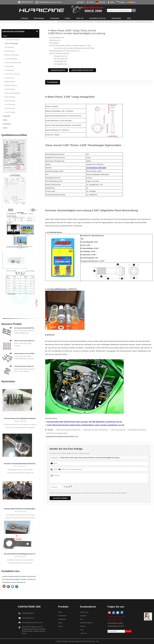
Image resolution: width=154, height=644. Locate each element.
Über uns (80, 18)
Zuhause (24, 18)
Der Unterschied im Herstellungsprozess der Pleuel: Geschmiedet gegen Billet (20, 554)
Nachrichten (116, 18)
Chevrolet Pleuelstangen (10, 59)
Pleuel (76, 22)
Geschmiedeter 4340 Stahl (96, 168)
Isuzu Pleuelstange (9, 78)
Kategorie (70, 22)
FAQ (129, 18)
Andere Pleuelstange (9, 112)
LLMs (82, 630)
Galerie (5, 128)
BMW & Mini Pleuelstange (11, 55)
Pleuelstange (39, 18)
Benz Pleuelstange (9, 47)
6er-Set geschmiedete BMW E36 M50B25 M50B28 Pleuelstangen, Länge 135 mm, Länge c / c (25, 328)
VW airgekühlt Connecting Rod (137, 430)
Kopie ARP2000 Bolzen (58, 289)
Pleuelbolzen (7, 124)
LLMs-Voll (83, 633)
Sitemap (83, 626)
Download (84, 616)
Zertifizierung (85, 612)
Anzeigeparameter (58, 70)
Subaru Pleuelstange (9, 97)
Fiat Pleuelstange (8, 66)
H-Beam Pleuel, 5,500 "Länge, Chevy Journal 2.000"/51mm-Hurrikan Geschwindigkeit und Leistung (88, 458)
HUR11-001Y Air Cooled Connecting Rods (95, 430)
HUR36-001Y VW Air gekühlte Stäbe (57, 433)
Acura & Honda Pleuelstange (11, 40)
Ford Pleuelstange (9, 70)
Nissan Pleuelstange (9, 89)
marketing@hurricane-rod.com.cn (50, 2)
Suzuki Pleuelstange (9, 101)
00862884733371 (27, 2)
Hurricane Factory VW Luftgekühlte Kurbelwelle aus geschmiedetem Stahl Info (20, 418)
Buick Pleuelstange (9, 51)
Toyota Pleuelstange (9, 104)
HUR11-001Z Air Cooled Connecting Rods (68, 430)
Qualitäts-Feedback (87, 623)
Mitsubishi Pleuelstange (10, 85)
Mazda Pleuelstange (9, 82)
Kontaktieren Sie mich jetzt (82, 70)
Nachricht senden (60, 498)
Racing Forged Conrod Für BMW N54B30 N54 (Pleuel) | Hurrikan (25, 354)
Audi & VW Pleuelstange (86, 22)
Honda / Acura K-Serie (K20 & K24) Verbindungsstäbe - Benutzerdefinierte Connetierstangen (25, 341)
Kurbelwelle (54, 18)
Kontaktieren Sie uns (98, 18)
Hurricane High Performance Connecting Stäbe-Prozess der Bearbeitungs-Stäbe (20, 509)
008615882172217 (29, 618)
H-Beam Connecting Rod (118, 430)
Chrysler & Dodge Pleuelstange (12, 63)
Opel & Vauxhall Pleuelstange (12, 93)
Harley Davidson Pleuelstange (12, 74)
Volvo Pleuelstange (9, 108)
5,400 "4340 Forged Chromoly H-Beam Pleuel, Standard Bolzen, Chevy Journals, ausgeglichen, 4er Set (86, 425)
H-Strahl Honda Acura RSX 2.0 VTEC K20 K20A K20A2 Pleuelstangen (25, 366)
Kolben (68, 18)
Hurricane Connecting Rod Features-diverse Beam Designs (20, 464)
